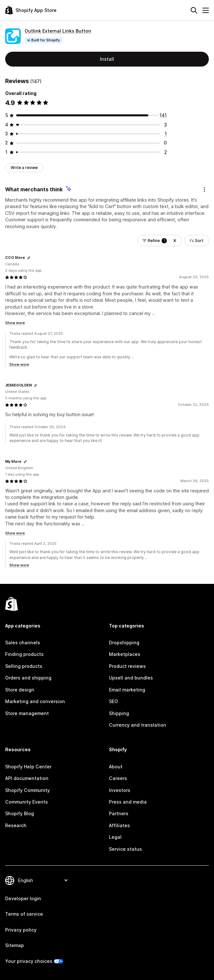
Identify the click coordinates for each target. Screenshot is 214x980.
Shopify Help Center (28, 767)
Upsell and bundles (131, 678)
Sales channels (23, 643)
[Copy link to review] (29, 258)
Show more (15, 323)
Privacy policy (21, 930)
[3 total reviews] (166, 125)
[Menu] (206, 10)
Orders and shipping (28, 678)
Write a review (24, 168)
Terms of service (24, 914)
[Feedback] (204, 190)
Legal (115, 837)
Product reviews (127, 666)
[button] (175, 241)
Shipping (119, 713)
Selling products (24, 666)
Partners (119, 813)
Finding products (24, 654)
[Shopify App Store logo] (31, 10)
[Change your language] (43, 880)
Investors (120, 790)
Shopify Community (27, 790)
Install (107, 59)
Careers (118, 778)
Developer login (23, 898)
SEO (113, 701)
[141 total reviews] (163, 115)
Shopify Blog (20, 813)
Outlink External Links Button (58, 31)
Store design (20, 690)
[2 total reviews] (166, 152)
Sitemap (15, 945)
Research (16, 825)
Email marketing (127, 690)
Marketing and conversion (35, 701)
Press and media (128, 802)
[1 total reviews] (166, 134)
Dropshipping (124, 643)
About (116, 767)
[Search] (194, 10)
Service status (125, 849)
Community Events (27, 802)
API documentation (27, 778)
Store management (27, 713)
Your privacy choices (29, 961)
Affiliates (119, 825)
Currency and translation (138, 725)
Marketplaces (125, 654)
